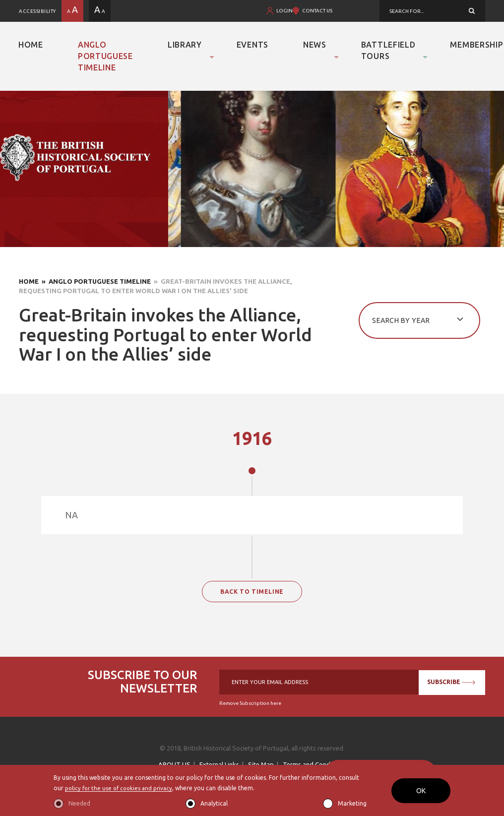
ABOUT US (174, 764)
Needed (79, 803)
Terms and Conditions (315, 764)
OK (421, 791)
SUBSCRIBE (450, 682)
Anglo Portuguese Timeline (105, 56)
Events (252, 45)
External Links (219, 764)
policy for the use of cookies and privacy (121, 788)
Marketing (352, 803)
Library (185, 45)
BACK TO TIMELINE (252, 592)
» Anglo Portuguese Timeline (95, 281)
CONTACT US (317, 11)
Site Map (261, 764)
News (315, 45)
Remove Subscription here (250, 703)
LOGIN (284, 11)
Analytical (214, 803)
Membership (476, 45)
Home (31, 45)
